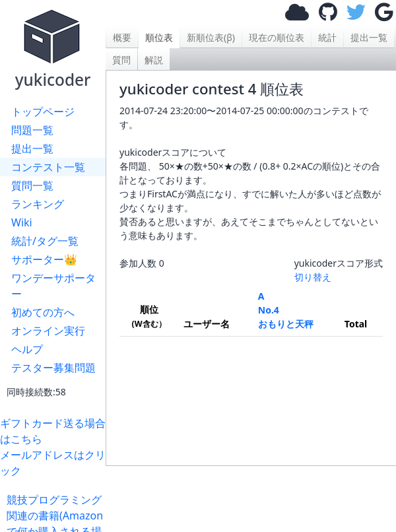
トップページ (43, 112)
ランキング (38, 204)
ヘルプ (27, 349)
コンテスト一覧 (48, 167)
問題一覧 (32, 130)
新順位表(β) (211, 37)
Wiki (22, 222)
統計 (327, 37)
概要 (122, 37)
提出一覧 (32, 149)
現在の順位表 (277, 37)
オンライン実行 (48, 331)
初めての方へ (43, 312)
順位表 (159, 37)
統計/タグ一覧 (45, 241)
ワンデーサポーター (53, 286)
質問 (121, 60)
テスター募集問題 (53, 368)
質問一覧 (32, 185)
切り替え (313, 277)
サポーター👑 (44, 259)
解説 (154, 60)
